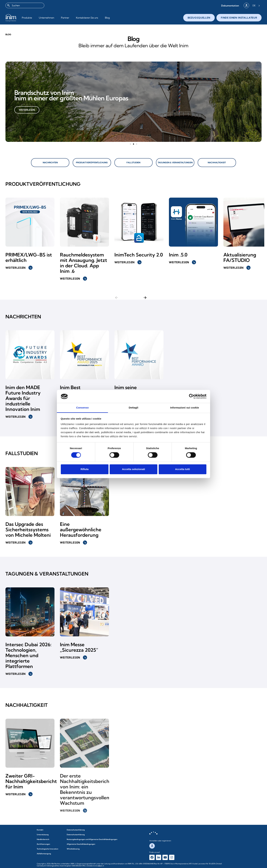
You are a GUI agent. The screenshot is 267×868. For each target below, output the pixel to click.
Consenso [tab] (82, 408)
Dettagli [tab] (133, 408)
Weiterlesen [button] (19, 264)
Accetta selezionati (133, 469)
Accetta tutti (182, 469)
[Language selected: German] (256, 5)
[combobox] (25, 5)
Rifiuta (85, 469)
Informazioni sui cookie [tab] (185, 408)
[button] (230, 6)
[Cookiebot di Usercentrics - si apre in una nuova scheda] (191, 396)
